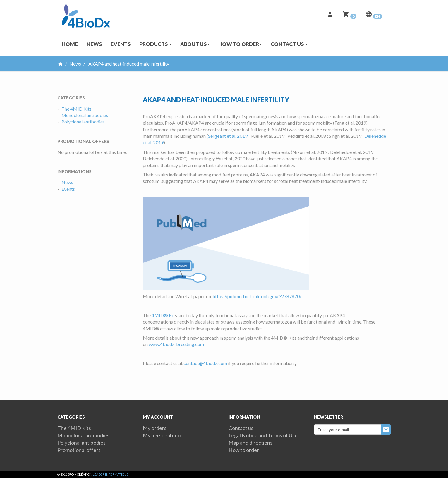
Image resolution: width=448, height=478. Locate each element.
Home (70, 44)
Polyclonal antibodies (83, 122)
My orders (155, 428)
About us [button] (195, 44)
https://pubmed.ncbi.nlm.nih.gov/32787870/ (257, 296)
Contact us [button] (289, 44)
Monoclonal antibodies (85, 115)
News (94, 44)
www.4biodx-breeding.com (176, 344)
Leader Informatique (111, 474)
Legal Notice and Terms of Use (263, 435)
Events (121, 44)
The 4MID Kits (77, 109)
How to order (244, 450)
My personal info (162, 435)
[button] (330, 16)
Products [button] (155, 44)
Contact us (241, 428)
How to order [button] (240, 44)
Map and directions (250, 443)
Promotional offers (79, 450)
